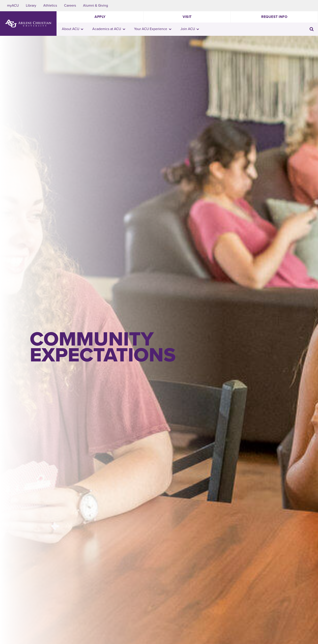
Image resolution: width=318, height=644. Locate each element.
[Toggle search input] (312, 29)
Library (31, 6)
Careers (70, 6)
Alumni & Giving (96, 6)
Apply (100, 17)
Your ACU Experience (153, 29)
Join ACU (190, 29)
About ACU (73, 29)
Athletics (50, 6)
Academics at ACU (109, 29)
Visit (187, 17)
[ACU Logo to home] (28, 24)
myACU (13, 6)
